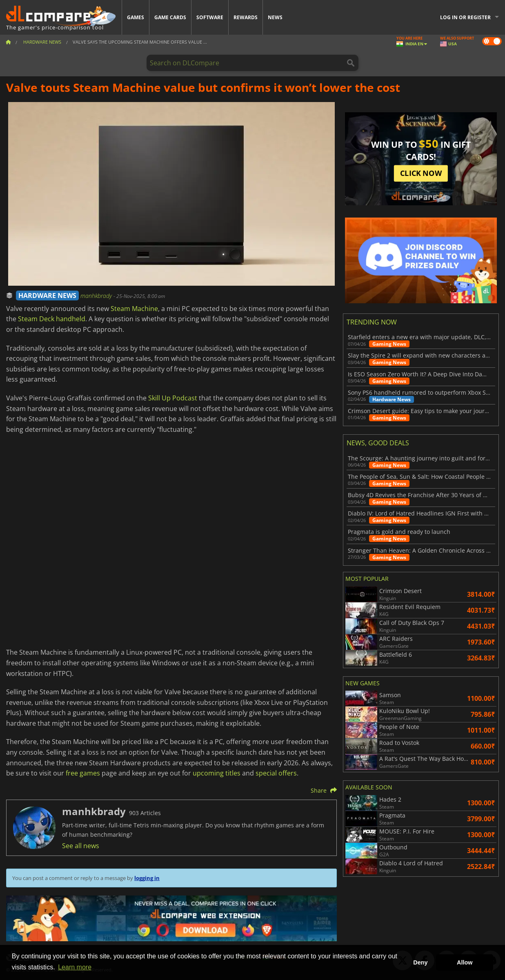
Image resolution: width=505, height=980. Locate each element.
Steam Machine (134, 309)
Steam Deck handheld (52, 319)
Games (136, 17)
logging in (147, 878)
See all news (81, 846)
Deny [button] (420, 962)
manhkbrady (97, 296)
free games (83, 773)
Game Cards (170, 17)
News (275, 17)
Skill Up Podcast (173, 398)
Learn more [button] (75, 967)
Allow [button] (465, 962)
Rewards (246, 17)
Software (210, 17)
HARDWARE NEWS (47, 296)
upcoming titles (217, 773)
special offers (276, 773)
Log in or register (465, 17)
